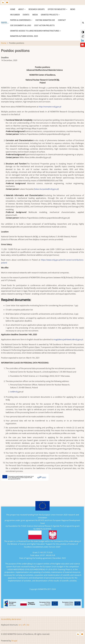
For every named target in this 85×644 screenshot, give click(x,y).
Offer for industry (57, 9)
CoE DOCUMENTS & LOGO (21, 25)
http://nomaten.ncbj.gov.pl (50, 107)
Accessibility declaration (11, 619)
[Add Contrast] (82, 32)
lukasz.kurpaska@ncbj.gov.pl (46, 189)
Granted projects (50, 15)
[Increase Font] (82, 36)
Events (26, 15)
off (24, 625)
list (28, 625)
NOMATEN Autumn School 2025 (24, 36)
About (22, 9)
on (20, 625)
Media (35, 15)
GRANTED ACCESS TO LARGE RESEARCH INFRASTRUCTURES (35, 31)
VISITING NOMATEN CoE (45, 20)
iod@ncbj (14, 392)
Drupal (14, 641)
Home (13, 9)
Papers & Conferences (21, 20)
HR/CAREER (15, 15)
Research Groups (37, 9)
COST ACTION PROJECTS (44, 25)
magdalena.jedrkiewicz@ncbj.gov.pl (68, 339)
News (73, 9)
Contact (62, 20)
